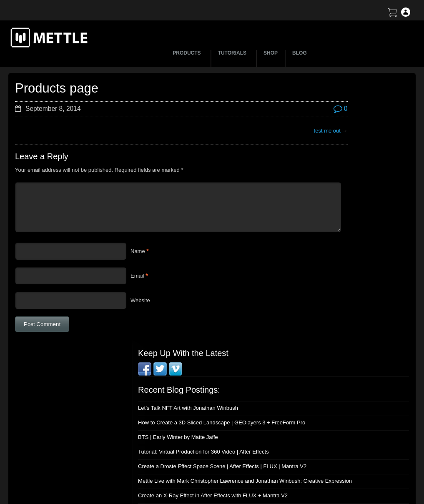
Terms (330, 436)
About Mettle (338, 407)
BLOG (300, 53)
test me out (253, 131)
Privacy (332, 465)
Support (333, 421)
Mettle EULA (338, 450)
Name (138, 251)
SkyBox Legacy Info (347, 480)
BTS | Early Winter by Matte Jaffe (326, 184)
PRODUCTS (188, 53)
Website (140, 300)
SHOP (271, 53)
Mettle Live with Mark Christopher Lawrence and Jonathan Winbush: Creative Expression (344, 243)
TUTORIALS (233, 53)
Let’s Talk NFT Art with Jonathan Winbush (336, 148)
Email (137, 276)
